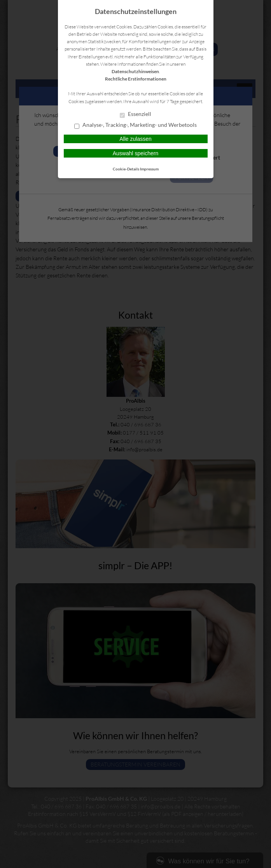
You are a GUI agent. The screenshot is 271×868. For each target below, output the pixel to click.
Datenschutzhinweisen (135, 71)
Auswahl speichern (136, 153)
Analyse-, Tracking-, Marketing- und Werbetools (135, 125)
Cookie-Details (126, 169)
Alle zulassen (135, 139)
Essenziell (135, 114)
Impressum (149, 169)
